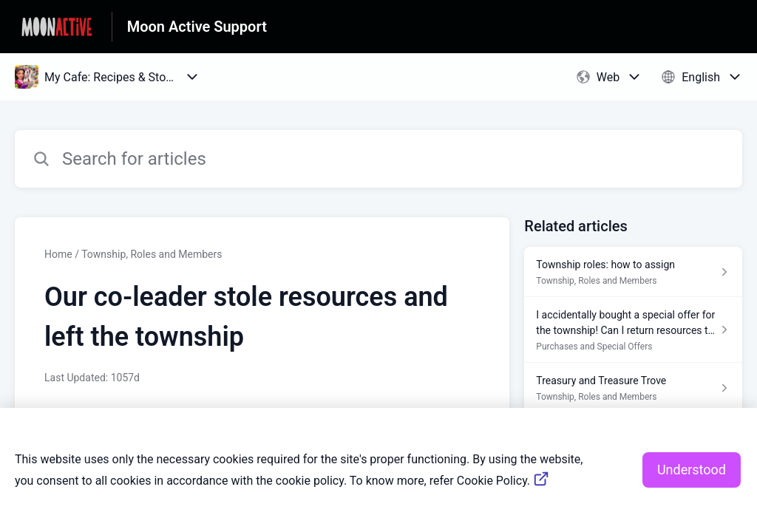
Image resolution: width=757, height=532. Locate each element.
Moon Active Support (197, 27)
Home (58, 254)
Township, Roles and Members (152, 254)
